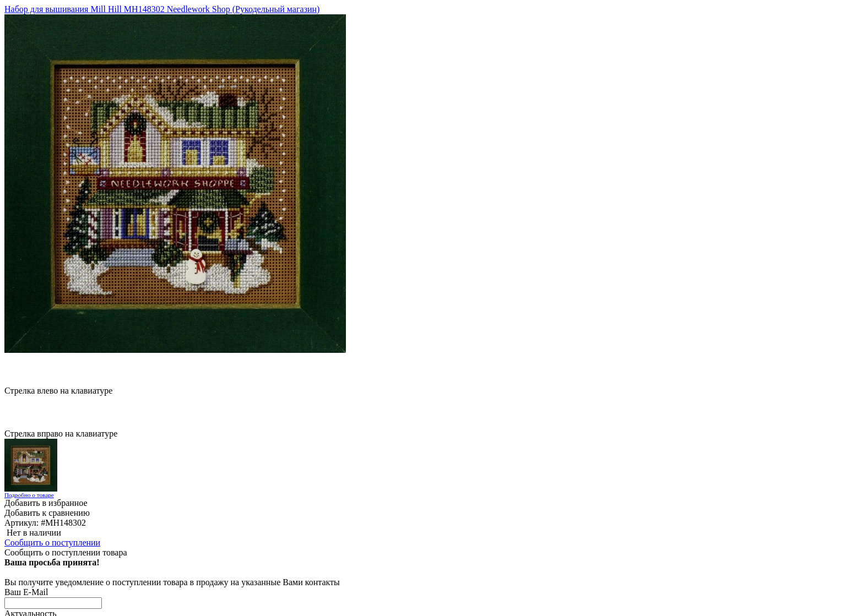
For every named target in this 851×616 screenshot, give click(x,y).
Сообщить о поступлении (52, 543)
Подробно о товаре (29, 495)
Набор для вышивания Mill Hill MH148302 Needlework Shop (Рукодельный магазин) (162, 9)
